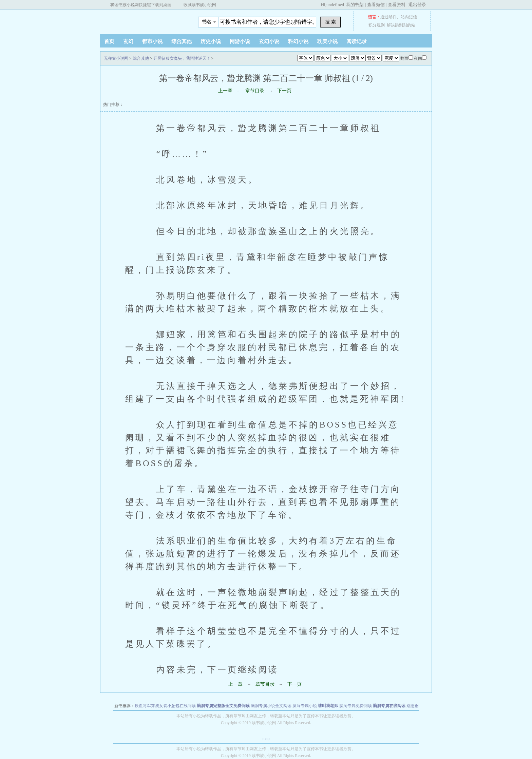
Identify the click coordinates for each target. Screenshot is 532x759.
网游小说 (240, 41)
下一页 (284, 91)
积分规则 (377, 25)
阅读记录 (357, 41)
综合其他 (182, 41)
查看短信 (376, 5)
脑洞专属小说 (305, 706)
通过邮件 (388, 17)
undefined (335, 5)
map (266, 739)
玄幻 (128, 41)
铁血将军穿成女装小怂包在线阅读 (165, 706)
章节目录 (255, 91)
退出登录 (417, 5)
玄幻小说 (269, 41)
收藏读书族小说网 (200, 5)
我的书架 (355, 5)
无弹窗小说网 (142, 20)
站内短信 (409, 17)
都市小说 (152, 41)
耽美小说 (327, 41)
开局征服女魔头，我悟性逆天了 (182, 58)
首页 (109, 41)
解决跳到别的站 (401, 25)
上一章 (225, 91)
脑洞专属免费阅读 (356, 706)
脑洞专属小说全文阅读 (271, 706)
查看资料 (397, 5)
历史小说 (211, 41)
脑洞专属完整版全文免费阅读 (223, 706)
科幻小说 (298, 41)
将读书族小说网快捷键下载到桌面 (141, 5)
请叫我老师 (328, 706)
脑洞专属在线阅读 (389, 706)
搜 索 (330, 22)
